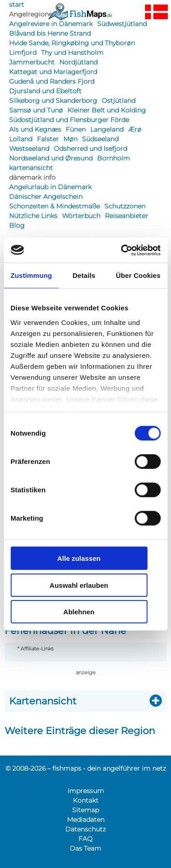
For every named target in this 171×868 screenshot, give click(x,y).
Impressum (86, 791)
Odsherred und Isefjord (91, 149)
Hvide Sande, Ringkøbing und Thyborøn (72, 43)
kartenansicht (31, 168)
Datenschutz (85, 829)
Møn (70, 139)
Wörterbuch (81, 216)
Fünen (76, 129)
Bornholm (114, 158)
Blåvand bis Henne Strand (50, 33)
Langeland (107, 129)
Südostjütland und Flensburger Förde (69, 120)
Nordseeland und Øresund (51, 158)
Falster (48, 139)
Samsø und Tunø (36, 110)
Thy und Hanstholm (72, 53)
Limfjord (23, 53)
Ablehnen (79, 612)
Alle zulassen (79, 558)
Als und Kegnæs (35, 129)
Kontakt (86, 800)
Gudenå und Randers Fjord (52, 81)
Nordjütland (78, 62)
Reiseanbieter (127, 216)
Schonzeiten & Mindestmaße (54, 206)
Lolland (21, 139)
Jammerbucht (32, 62)
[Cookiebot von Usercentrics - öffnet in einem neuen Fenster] (122, 250)
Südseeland (100, 139)
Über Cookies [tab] (138, 275)
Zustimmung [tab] (31, 275)
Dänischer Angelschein (46, 197)
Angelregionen (33, 14)
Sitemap (85, 810)
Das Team (85, 848)
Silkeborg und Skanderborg (53, 101)
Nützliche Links (33, 216)
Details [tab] (84, 275)
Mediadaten (86, 820)
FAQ (85, 839)
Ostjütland (119, 101)
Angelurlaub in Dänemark (50, 187)
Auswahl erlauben (79, 585)
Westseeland (29, 149)
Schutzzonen (125, 206)
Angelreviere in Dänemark (51, 24)
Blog (17, 225)
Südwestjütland (122, 24)
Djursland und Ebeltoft (45, 91)
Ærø (135, 129)
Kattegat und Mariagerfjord (53, 72)
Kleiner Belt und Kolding (107, 110)
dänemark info (32, 177)
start (17, 5)
